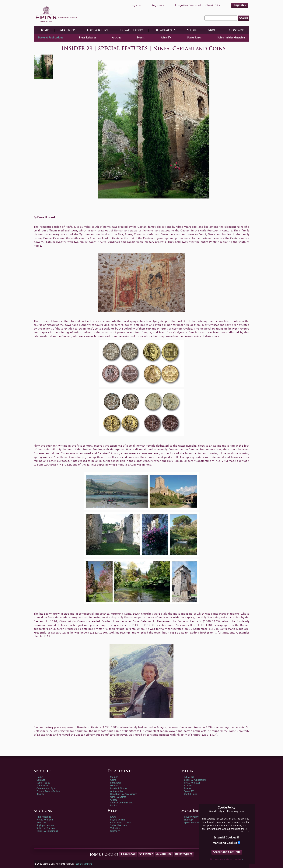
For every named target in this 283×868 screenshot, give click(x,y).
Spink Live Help (119, 825)
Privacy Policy (191, 817)
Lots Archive (98, 30)
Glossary (115, 831)
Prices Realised (45, 820)
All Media (189, 777)
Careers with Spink (47, 789)
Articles (117, 38)
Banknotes (116, 783)
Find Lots (41, 823)
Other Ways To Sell (120, 823)
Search (244, 18)
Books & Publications (51, 38)
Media (192, 30)
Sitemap (188, 820)
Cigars (114, 800)
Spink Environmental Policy (198, 823)
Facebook (128, 854)
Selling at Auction (46, 828)
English (240, 5)
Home (44, 30)
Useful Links (194, 38)
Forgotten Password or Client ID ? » (198, 5)
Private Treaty (131, 30)
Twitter (146, 854)
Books (114, 806)
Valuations (116, 828)
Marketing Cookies (227, 843)
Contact (236, 30)
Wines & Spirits (118, 797)
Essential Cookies (226, 837)
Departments (165, 30)
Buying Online (118, 820)
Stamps (114, 777)
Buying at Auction (46, 825)
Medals (114, 786)
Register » (158, 5)
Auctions (68, 30)
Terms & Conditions (47, 831)
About (213, 30)
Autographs (117, 791)
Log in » (136, 5)
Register (41, 794)
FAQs (113, 817)
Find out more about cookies (226, 860)
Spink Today (43, 783)
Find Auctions (44, 817)
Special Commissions (122, 803)
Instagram (184, 854)
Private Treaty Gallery (48, 791)
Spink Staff (42, 786)
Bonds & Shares (119, 789)
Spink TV (166, 38)
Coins (113, 780)
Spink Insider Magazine (231, 38)
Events (141, 38)
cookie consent (84, 864)
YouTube (164, 854)
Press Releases (88, 38)
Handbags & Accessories (124, 794)
